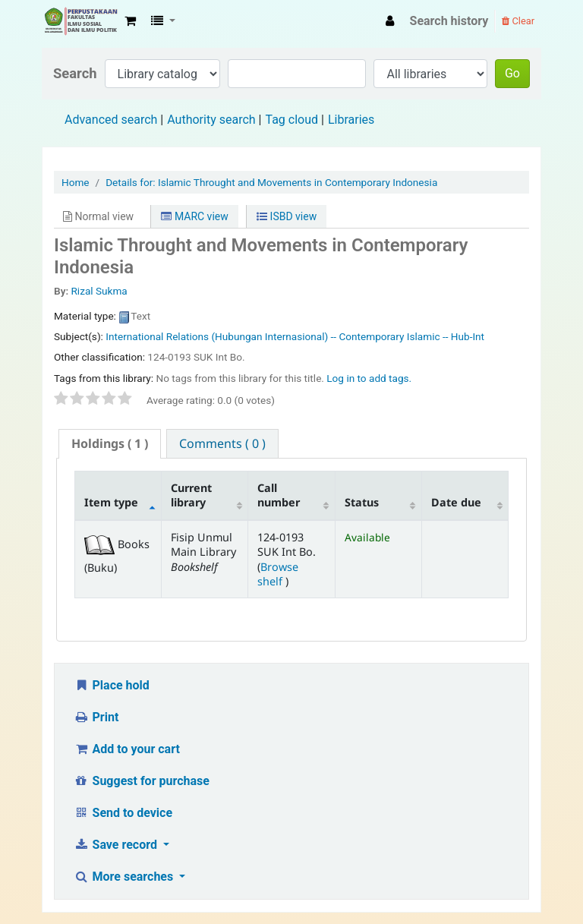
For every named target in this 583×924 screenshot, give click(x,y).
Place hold (112, 685)
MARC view (194, 216)
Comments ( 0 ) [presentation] (222, 443)
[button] (130, 21)
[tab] (110, 444)
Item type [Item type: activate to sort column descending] (111, 502)
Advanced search (111, 120)
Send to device (123, 813)
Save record (117, 845)
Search (75, 73)
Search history (449, 21)
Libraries (351, 120)
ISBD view (287, 216)
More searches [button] (125, 877)
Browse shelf (278, 574)
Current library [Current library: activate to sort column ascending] (191, 495)
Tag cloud (291, 120)
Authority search (211, 120)
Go (512, 73)
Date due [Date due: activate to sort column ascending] (456, 502)
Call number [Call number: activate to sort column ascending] (279, 495)
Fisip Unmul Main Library (80, 21)
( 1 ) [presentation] (110, 443)
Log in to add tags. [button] (369, 378)
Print (96, 717)
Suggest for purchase (142, 781)
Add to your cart (127, 749)
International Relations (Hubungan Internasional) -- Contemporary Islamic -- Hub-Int (295, 336)
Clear (518, 21)
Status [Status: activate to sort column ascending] (362, 502)
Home (76, 182)
